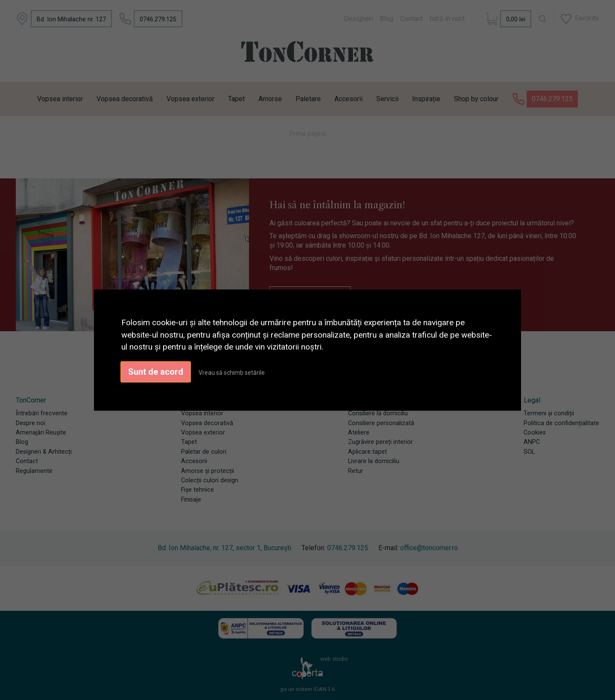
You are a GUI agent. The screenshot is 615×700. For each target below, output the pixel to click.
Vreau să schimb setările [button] (232, 373)
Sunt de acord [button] (156, 372)
